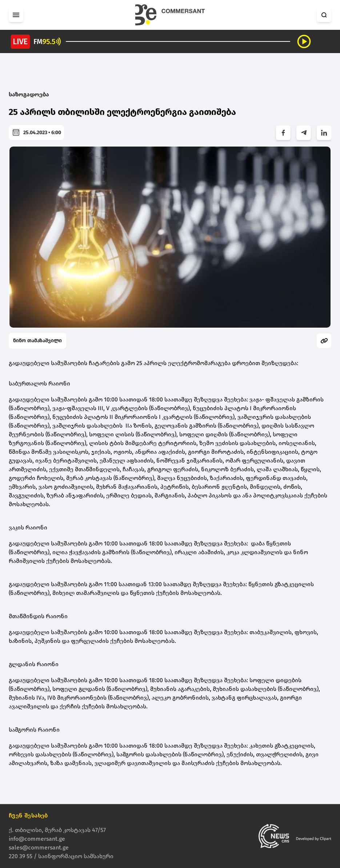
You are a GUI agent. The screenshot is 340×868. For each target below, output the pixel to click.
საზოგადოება (29, 94)
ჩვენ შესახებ (28, 815)
